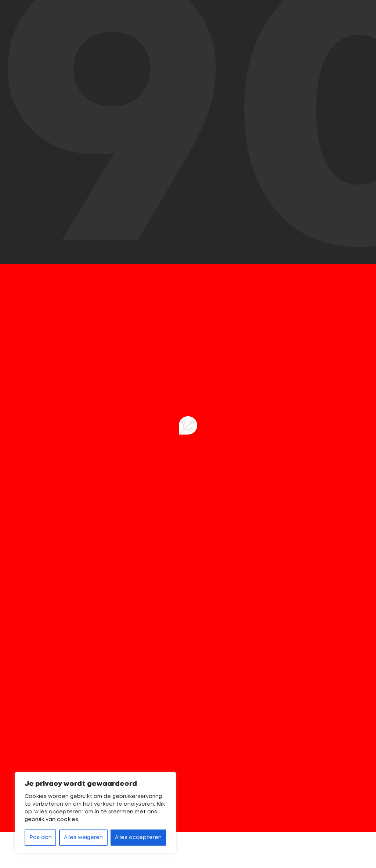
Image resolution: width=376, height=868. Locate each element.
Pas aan (41, 838)
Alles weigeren (83, 838)
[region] (95, 813)
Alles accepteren (138, 838)
